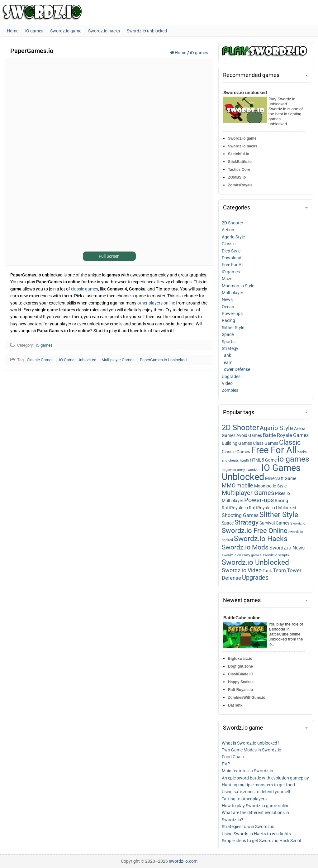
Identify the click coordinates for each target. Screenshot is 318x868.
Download (232, 258)
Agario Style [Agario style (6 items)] (276, 428)
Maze (227, 279)
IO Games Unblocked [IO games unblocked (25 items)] (261, 472)
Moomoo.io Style (238, 286)
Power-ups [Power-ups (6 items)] (259, 500)
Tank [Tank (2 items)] (267, 571)
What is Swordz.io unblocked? (251, 743)
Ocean (228, 307)
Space (228, 334)
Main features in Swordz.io (247, 771)
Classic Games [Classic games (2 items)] (236, 452)
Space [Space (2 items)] (228, 523)
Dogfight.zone (240, 666)
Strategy (230, 348)
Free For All (233, 265)
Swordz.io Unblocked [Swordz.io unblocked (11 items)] (255, 562)
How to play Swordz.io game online (256, 806)
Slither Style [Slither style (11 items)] (279, 515)
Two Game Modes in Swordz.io (252, 750)
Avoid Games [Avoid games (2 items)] (249, 435)
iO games (199, 53)
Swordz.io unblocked (245, 93)
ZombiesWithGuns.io (247, 698)
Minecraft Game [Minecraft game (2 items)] (281, 478)
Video (227, 383)
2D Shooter (233, 223)
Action (228, 230)
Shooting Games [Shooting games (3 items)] (240, 516)
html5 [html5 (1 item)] (244, 460)
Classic (229, 244)
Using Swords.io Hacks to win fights (256, 834)
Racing (228, 320)
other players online (156, 303)
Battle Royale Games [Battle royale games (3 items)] (286, 435)
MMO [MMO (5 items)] (229, 486)
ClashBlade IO (241, 674)
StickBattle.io (240, 162)
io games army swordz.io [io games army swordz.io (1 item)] (241, 470)
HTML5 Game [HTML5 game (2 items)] (263, 460)
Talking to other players (244, 799)
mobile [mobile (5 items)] (245, 486)
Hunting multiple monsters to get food (258, 785)
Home (179, 53)
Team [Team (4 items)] (279, 570)
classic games (85, 289)
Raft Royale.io (240, 690)
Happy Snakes (241, 682)
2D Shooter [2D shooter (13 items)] (240, 427)
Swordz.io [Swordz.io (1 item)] (298, 523)
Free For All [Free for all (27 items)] (274, 450)
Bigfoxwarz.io (240, 659)
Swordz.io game (242, 138)
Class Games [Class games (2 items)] (266, 443)
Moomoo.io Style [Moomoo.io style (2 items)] (270, 486)
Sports (228, 342)
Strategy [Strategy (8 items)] (247, 522)
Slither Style (233, 328)
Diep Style (231, 251)
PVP (226, 764)
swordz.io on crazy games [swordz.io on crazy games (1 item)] (242, 555)
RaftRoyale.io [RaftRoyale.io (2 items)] (235, 508)
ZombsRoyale (240, 185)
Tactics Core (239, 170)
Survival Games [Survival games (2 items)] (274, 523)
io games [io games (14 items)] (293, 459)
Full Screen (109, 256)
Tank (226, 355)
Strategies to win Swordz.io (248, 827)
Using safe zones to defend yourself (256, 792)
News (227, 300)
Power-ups (232, 314)
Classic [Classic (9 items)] (290, 442)
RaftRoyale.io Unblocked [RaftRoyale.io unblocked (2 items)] (273, 508)
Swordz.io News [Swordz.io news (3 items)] (287, 548)
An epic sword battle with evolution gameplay (265, 778)
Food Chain (233, 757)
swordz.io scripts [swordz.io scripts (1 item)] (276, 555)
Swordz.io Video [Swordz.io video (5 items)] (242, 570)
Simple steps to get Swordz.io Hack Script (262, 841)
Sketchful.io (239, 154)
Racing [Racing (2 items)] (281, 501)
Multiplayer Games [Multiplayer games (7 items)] (248, 493)
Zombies (230, 390)
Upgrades (231, 376)
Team (227, 362)
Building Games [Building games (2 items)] (237, 443)
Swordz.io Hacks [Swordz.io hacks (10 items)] (261, 539)
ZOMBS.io (237, 177)
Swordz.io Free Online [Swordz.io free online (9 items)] (255, 531)
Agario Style (233, 237)
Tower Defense (236, 369)
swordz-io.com (183, 861)
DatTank (235, 705)
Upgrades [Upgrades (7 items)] (255, 578)
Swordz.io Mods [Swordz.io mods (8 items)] (245, 547)
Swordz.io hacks (243, 146)
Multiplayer (233, 293)
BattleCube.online (242, 618)
